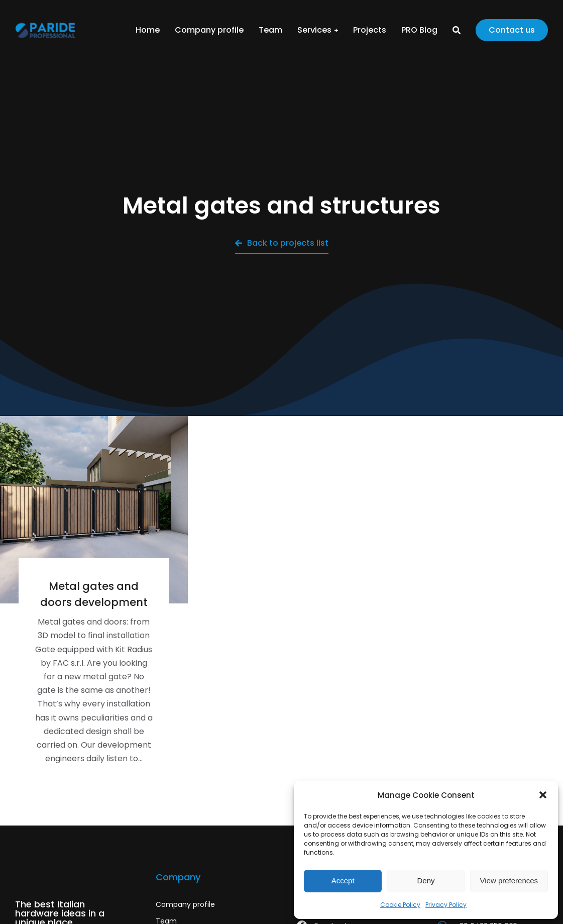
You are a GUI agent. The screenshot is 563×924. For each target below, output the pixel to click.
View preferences (509, 881)
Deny (426, 881)
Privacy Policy (446, 905)
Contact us (512, 30)
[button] (543, 795)
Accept (343, 881)
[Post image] (94, 510)
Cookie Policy (400, 905)
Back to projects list (282, 243)
